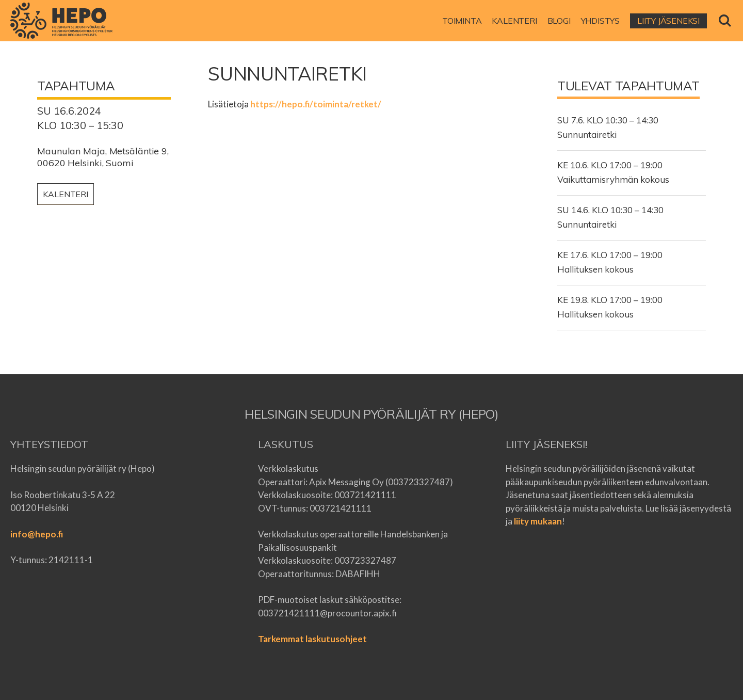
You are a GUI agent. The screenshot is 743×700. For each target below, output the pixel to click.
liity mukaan (538, 521)
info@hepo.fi (37, 534)
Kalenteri (66, 194)
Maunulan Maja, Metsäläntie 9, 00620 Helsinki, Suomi (103, 157)
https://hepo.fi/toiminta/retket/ (316, 104)
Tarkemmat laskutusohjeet (312, 639)
